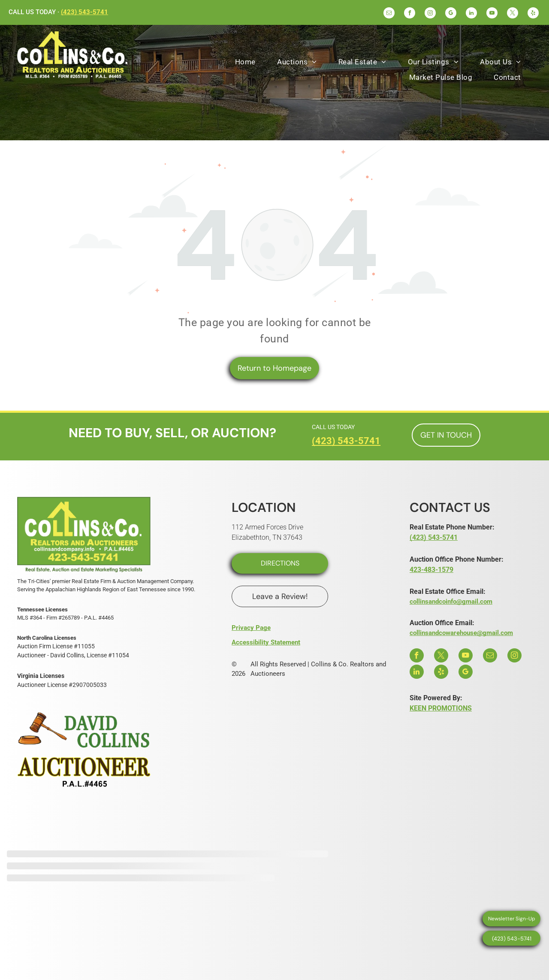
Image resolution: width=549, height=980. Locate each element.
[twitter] (513, 14)
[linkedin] (471, 14)
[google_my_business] (451, 14)
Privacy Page (251, 628)
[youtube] (492, 14)
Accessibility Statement (266, 642)
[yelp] (533, 14)
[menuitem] (245, 62)
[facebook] (410, 14)
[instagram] (430, 14)
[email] (389, 14)
